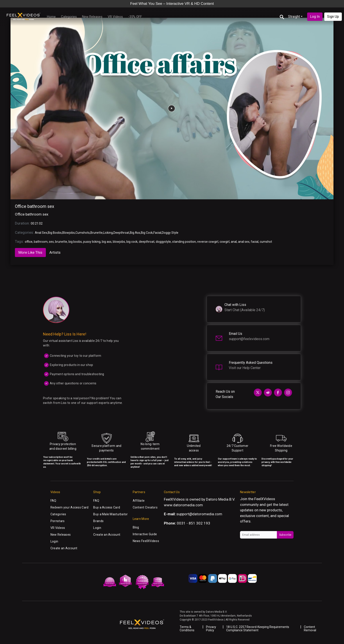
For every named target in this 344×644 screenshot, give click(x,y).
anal (234, 242)
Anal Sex (41, 233)
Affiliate (139, 501)
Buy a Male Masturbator (110, 514)
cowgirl (225, 242)
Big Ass (135, 233)
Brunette (97, 233)
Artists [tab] (55, 252)
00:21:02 (37, 223)
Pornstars (58, 521)
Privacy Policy (211, 629)
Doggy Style (170, 233)
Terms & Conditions (187, 629)
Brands (98, 521)
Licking (108, 233)
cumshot (266, 242)
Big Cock (147, 233)
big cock (132, 242)
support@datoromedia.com (199, 514)
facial (255, 242)
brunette (61, 242)
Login (54, 541)
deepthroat (147, 242)
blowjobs (119, 242)
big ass (107, 242)
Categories (69, 17)
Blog (136, 527)
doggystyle (163, 242)
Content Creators (145, 507)
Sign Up (333, 17)
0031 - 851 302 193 (193, 523)
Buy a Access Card (107, 507)
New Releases (92, 17)
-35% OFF (135, 17)
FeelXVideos (265, 499)
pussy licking (92, 242)
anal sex (244, 242)
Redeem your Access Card (69, 507)
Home (51, 17)
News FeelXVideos (146, 541)
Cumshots (83, 233)
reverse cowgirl (208, 242)
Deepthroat (121, 233)
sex (51, 242)
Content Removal (310, 629)
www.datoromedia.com (183, 505)
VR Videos (115, 17)
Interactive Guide (145, 534)
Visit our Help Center (245, 368)
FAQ (53, 501)
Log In (315, 17)
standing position (184, 242)
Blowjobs (69, 233)
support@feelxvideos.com (249, 339)
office (29, 242)
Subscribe (285, 535)
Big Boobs (55, 233)
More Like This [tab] (30, 252)
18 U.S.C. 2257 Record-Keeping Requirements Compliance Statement (258, 629)
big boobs (75, 242)
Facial (157, 233)
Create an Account (64, 548)
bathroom (41, 242)
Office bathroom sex (35, 206)
